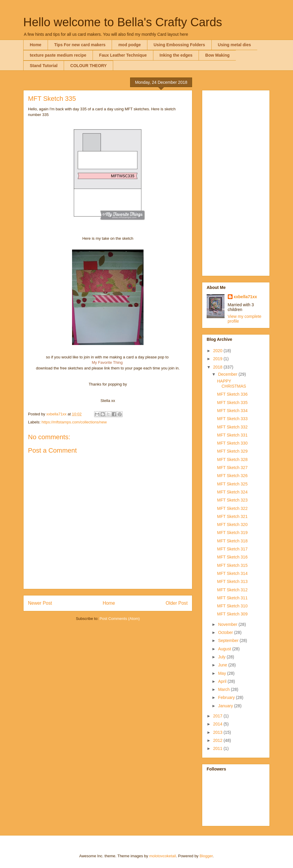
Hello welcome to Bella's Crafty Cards (123, 22)
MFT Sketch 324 (232, 492)
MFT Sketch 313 (232, 581)
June (223, 665)
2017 (218, 716)
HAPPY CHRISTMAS (232, 384)
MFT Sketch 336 (232, 394)
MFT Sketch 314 (232, 573)
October (226, 632)
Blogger (206, 856)
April (223, 681)
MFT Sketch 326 (232, 476)
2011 (218, 748)
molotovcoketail (163, 856)
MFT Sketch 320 (232, 524)
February (227, 697)
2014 (218, 724)
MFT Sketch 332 (232, 427)
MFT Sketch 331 (232, 435)
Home (36, 45)
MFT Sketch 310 (232, 606)
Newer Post (40, 603)
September (229, 640)
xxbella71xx (246, 297)
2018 (218, 367)
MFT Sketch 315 (232, 565)
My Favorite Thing (107, 362)
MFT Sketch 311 (232, 598)
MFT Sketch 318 (232, 541)
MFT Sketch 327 (232, 468)
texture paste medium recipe (58, 55)
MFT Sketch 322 (232, 508)
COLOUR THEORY (88, 66)
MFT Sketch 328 (232, 459)
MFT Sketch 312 (232, 590)
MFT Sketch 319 (232, 533)
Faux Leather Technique (123, 55)
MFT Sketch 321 (232, 516)
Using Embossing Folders (179, 45)
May (222, 673)
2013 (218, 732)
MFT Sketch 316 (232, 557)
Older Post (177, 603)
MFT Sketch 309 (232, 614)
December (228, 374)
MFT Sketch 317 (232, 549)
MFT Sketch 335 (232, 403)
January (226, 706)
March (224, 689)
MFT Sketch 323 (232, 500)
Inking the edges (176, 55)
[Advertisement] (236, 182)
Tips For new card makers (80, 45)
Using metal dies (234, 45)
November (228, 624)
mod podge (129, 45)
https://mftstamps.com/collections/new (74, 422)
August (225, 649)
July (222, 657)
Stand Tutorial (44, 66)
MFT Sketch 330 (232, 443)
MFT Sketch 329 (232, 451)
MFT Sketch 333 (232, 419)
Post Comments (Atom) (120, 619)
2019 (218, 359)
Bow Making (217, 55)
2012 (218, 740)
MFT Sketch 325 (232, 484)
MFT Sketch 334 (232, 411)
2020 (218, 351)
